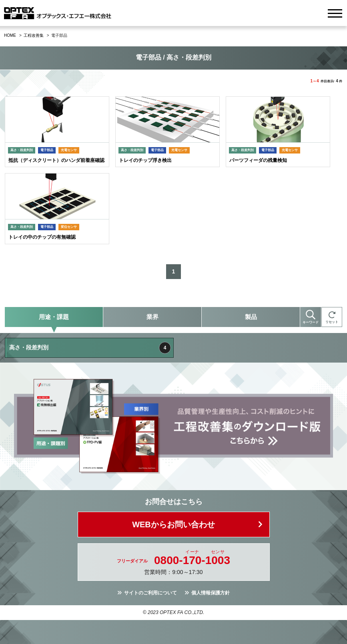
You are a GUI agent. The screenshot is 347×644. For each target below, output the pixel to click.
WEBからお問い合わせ (173, 524)
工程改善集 (34, 35)
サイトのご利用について (150, 593)
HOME (10, 35)
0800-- (192, 560)
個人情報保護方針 (211, 593)
